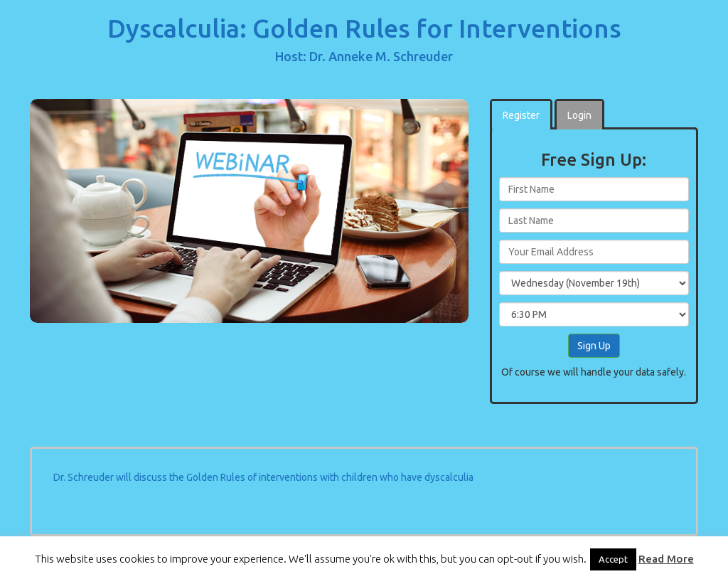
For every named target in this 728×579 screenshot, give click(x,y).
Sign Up (594, 346)
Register (521, 115)
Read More (666, 559)
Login (579, 115)
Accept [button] (613, 559)
